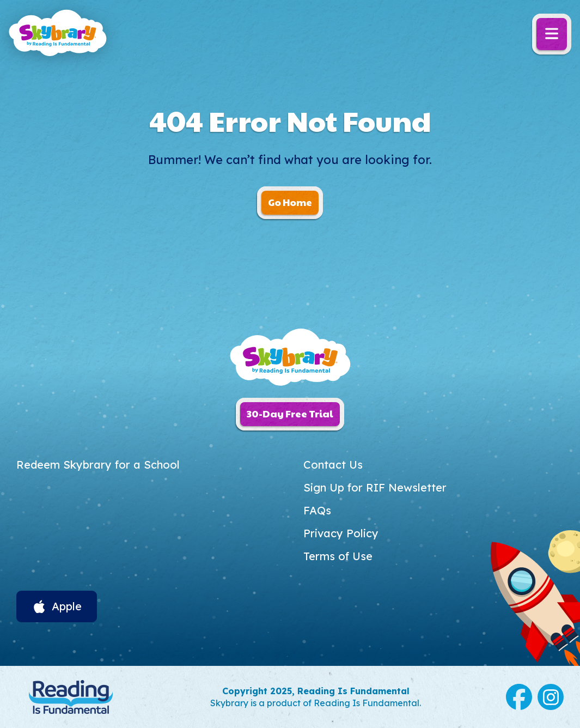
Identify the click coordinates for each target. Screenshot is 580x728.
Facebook (519, 697)
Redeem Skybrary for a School (98, 465)
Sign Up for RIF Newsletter (375, 487)
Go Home (290, 202)
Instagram (551, 697)
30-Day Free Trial (290, 413)
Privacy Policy (341, 533)
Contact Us (333, 465)
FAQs (317, 510)
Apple (67, 606)
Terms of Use (338, 556)
